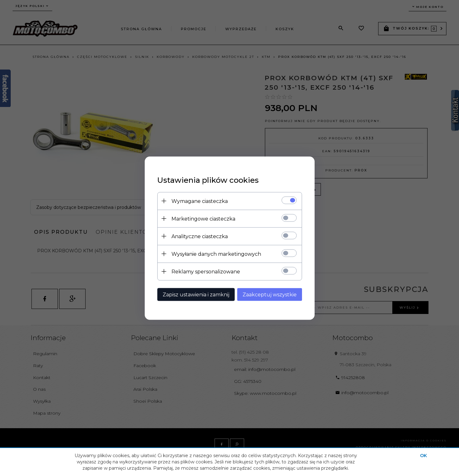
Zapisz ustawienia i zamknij (196, 294)
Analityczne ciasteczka (200, 236)
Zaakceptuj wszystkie (270, 294)
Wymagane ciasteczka (200, 201)
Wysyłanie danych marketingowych (216, 254)
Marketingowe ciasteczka (203, 218)
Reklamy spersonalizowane (206, 271)
